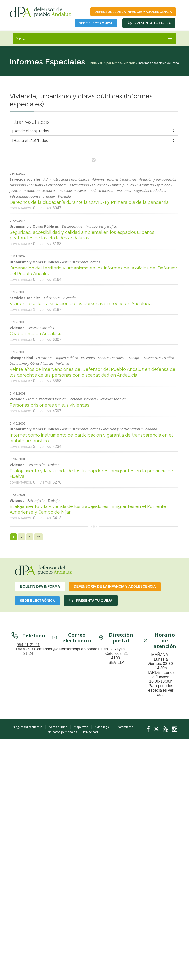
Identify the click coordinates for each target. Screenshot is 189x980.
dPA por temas (110, 64)
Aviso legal (102, 728)
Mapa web (81, 728)
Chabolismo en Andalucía (36, 334)
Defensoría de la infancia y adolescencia (131, 12)
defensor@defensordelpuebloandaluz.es (72, 651)
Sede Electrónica (94, 24)
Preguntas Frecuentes (27, 728)
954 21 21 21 (28, 646)
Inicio (93, 64)
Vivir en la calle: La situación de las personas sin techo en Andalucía (81, 304)
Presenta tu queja (149, 24)
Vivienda (130, 64)
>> (39, 537)
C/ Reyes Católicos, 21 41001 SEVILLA (117, 657)
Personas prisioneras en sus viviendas (49, 406)
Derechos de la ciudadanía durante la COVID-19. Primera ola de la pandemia (89, 203)
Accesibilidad (58, 728)
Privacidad (91, 733)
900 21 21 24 (32, 653)
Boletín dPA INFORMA (40, 587)
